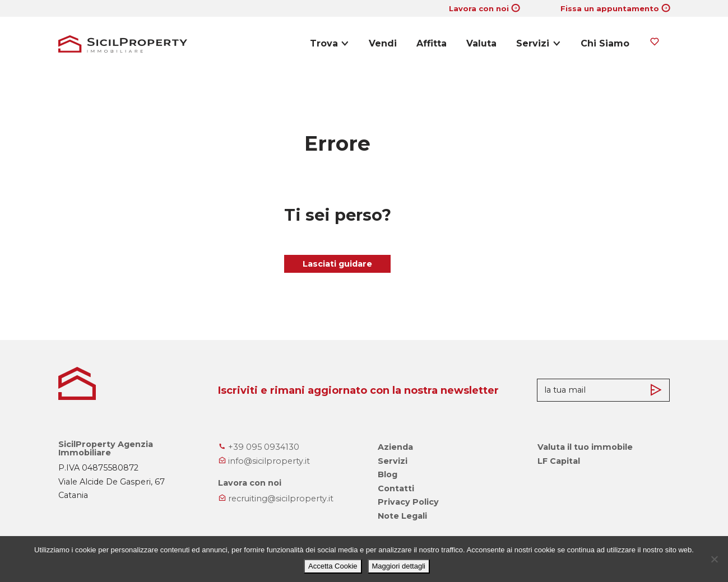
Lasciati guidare (337, 264)
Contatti (396, 488)
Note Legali (402, 516)
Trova (324, 43)
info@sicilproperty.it (264, 461)
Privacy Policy (408, 502)
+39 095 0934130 (259, 447)
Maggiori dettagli (399, 566)
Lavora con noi (479, 8)
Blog (388, 474)
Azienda (395, 447)
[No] (714, 559)
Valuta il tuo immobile (585, 447)
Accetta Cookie (333, 566)
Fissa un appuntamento (610, 8)
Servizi (533, 43)
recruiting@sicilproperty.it (276, 499)
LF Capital (559, 461)
